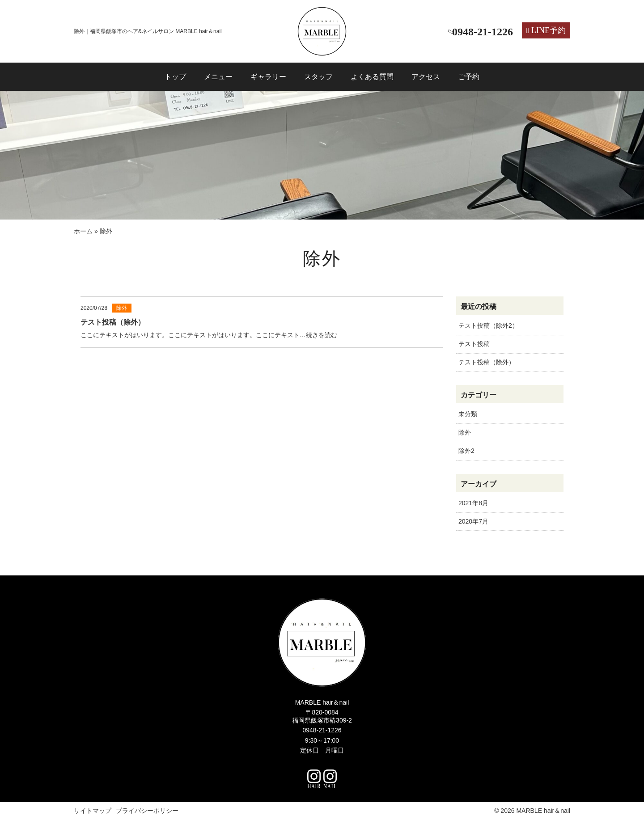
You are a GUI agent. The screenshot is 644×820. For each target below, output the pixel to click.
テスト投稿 (474, 344)
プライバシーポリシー (147, 811)
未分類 (468, 414)
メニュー (218, 77)
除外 (465, 432)
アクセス (426, 77)
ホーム (83, 231)
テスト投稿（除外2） (488, 325)
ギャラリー (268, 77)
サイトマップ (93, 811)
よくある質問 (372, 77)
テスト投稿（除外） (487, 362)
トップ (175, 77)
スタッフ (318, 77)
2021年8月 (473, 503)
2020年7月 (473, 521)
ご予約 (469, 77)
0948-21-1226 (322, 730)
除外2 (466, 451)
